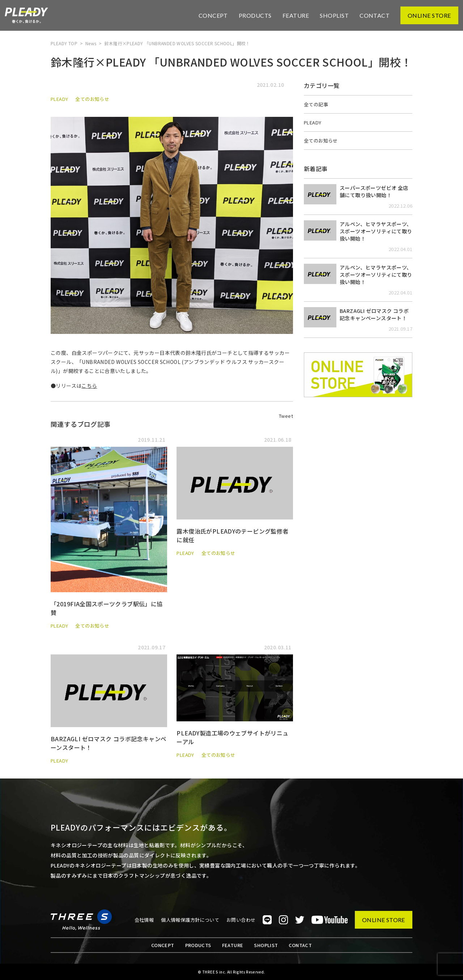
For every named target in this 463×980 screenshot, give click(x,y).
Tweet (286, 416)
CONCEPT (213, 15)
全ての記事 (316, 104)
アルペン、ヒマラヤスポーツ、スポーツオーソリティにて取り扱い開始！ (376, 231)
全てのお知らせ (92, 99)
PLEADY (59, 99)
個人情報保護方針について (190, 920)
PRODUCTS (255, 15)
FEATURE (296, 15)
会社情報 (144, 920)
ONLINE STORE (429, 15)
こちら (89, 386)
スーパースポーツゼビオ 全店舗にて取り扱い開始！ (374, 191)
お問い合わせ (241, 920)
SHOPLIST (334, 15)
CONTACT (375, 15)
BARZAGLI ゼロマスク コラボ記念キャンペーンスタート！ (374, 314)
